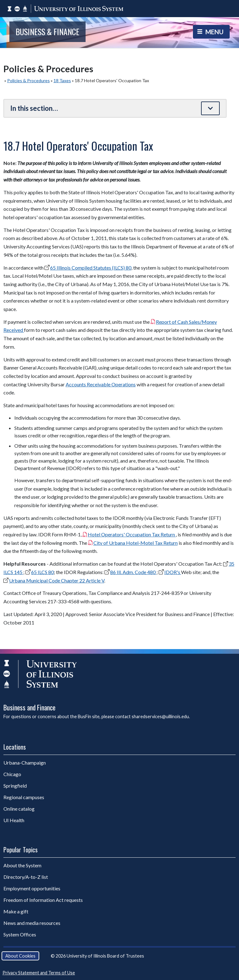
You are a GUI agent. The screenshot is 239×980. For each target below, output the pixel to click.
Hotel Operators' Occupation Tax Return (132, 534)
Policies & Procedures (28, 80)
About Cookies (20, 956)
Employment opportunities (32, 888)
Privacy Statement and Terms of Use (39, 973)
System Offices (20, 934)
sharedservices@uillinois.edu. (161, 716)
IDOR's (173, 572)
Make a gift (16, 911)
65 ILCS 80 (42, 572)
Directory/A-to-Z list (26, 877)
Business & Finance (47, 32)
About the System (22, 865)
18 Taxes (62, 80)
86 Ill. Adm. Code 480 (133, 572)
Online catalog (19, 809)
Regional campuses (24, 797)
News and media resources (32, 923)
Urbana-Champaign (25, 763)
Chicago (12, 774)
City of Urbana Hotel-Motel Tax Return (136, 543)
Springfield (15, 786)
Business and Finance (29, 707)
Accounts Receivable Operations (101, 384)
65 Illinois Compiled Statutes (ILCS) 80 (91, 268)
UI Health (14, 820)
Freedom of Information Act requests (43, 900)
